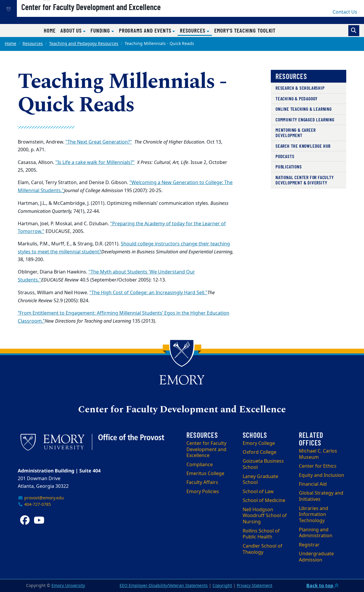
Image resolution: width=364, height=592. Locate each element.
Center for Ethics (318, 466)
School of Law (258, 492)
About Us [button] (72, 30)
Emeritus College (205, 474)
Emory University (68, 586)
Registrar (309, 545)
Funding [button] (101, 30)
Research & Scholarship (300, 88)
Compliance (200, 465)
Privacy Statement (255, 586)
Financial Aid (313, 484)
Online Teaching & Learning (304, 109)
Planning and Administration (316, 533)
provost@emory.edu (41, 498)
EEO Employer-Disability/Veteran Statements (164, 586)
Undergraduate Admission (316, 557)
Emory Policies (203, 492)
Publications (289, 166)
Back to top (322, 585)
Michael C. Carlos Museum (318, 454)
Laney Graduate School (260, 480)
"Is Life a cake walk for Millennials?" (95, 163)
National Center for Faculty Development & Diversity (305, 180)
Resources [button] (196, 30)
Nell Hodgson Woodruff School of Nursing (265, 516)
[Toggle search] (354, 31)
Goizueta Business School (263, 464)
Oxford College (260, 452)
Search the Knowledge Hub (303, 146)
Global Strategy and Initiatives (321, 496)
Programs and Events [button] (146, 30)
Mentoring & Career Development (295, 132)
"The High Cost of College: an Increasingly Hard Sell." (148, 293)
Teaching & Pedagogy (297, 98)
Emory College (259, 443)
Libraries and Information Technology (314, 515)
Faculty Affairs (202, 482)
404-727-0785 (34, 505)
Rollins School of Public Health (261, 534)
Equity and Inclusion (322, 475)
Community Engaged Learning (305, 119)
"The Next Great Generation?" (99, 142)
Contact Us (345, 12)
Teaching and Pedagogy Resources (84, 44)
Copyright (222, 586)
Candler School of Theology (262, 549)
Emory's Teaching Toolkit (245, 30)
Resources (33, 44)
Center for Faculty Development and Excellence (111, 15)
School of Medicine (264, 501)
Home (50, 30)
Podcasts (285, 156)
